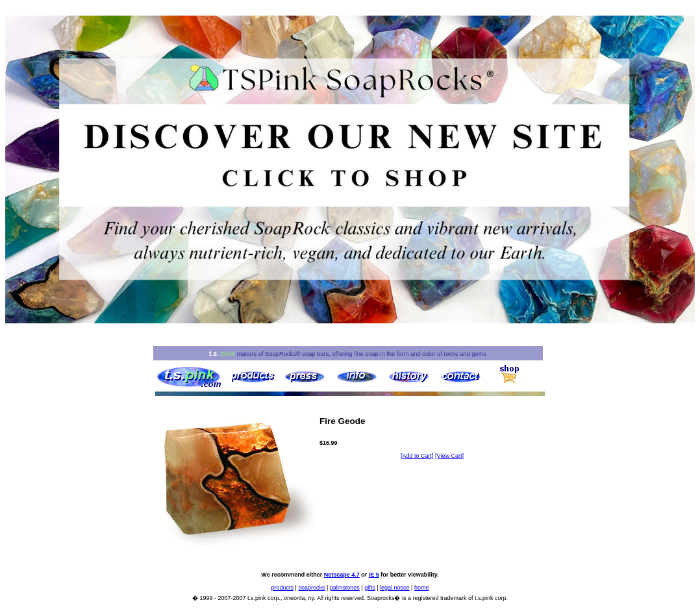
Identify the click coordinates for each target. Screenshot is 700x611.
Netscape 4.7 (342, 575)
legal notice (395, 588)
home (422, 588)
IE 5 (374, 575)
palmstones (345, 588)
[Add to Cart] (417, 456)
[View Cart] (449, 456)
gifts (370, 588)
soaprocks (311, 588)
